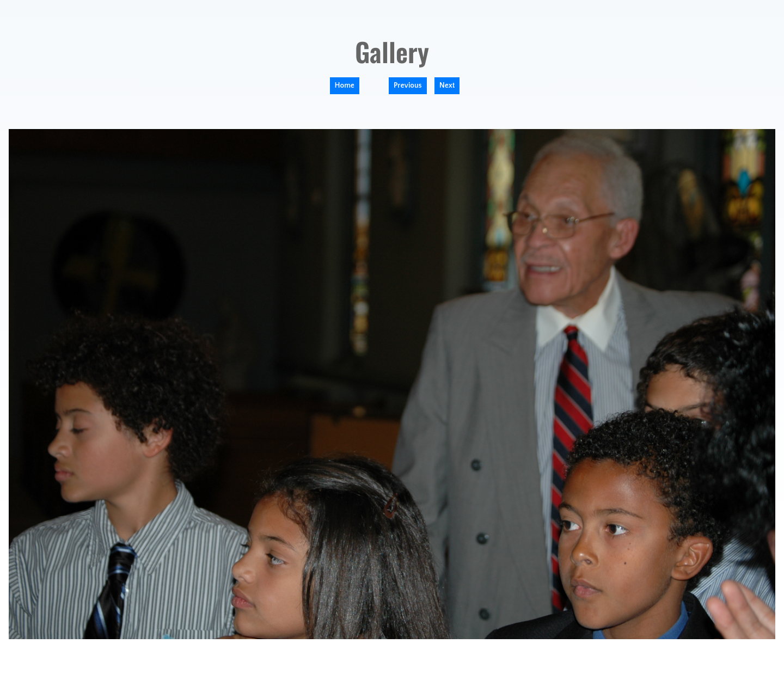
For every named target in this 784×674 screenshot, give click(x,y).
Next (447, 85)
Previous (408, 85)
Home (345, 85)
